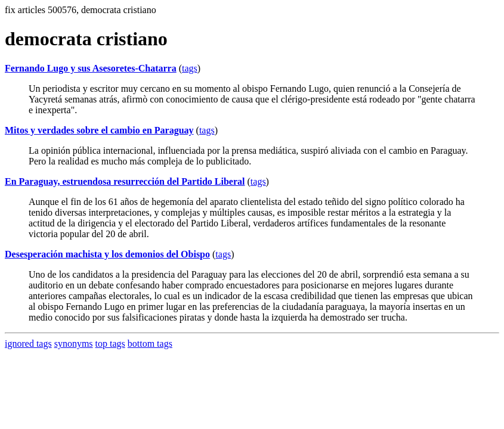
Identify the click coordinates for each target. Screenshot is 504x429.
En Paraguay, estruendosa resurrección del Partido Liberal (125, 181)
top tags (110, 343)
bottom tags (150, 343)
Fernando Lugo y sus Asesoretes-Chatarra (91, 68)
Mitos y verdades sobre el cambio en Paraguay (99, 130)
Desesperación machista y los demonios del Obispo (107, 254)
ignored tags (28, 343)
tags (190, 68)
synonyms (74, 343)
